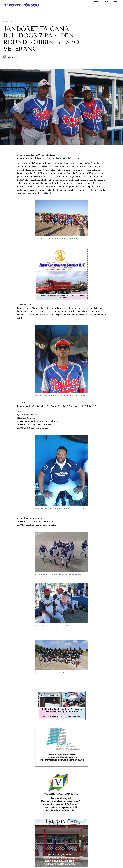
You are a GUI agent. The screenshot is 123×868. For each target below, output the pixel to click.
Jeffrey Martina (14, 57)
